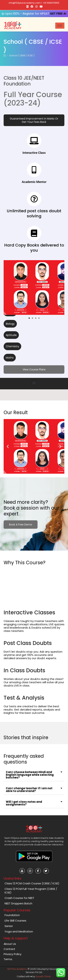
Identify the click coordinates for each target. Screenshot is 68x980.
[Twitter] (46, 871)
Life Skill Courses (15, 921)
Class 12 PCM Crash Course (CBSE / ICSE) (32, 883)
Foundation (12, 915)
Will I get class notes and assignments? (24, 803)
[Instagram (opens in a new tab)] (36, 7)
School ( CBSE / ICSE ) (22, 55)
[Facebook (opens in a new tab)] (32, 7)
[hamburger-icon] (60, 26)
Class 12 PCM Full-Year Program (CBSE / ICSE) (31, 891)
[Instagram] (30, 871)
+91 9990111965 (51, 3)
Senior (9, 926)
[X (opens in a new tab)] (27, 7)
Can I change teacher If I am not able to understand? (29, 790)
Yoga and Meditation (19, 931)
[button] (34, 120)
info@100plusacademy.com (25, 3)
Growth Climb (43, 976)
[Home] (5, 55)
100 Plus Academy (17, 969)
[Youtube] (22, 871)
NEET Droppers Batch (18, 903)
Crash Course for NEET (19, 898)
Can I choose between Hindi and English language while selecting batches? (30, 775)
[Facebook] (38, 871)
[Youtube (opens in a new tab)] (41, 7)
